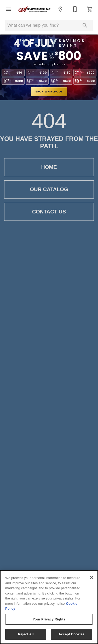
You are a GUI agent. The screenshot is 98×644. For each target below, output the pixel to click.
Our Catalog (49, 189)
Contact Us (49, 212)
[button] (8, 9)
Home (49, 167)
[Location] (60, 9)
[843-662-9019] (75, 9)
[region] (49, 607)
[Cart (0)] (90, 9)
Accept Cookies (71, 634)
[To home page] (34, 9)
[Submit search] (85, 25)
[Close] (92, 577)
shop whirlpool (49, 92)
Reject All (26, 634)
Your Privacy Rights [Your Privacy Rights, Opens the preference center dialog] (49, 619)
